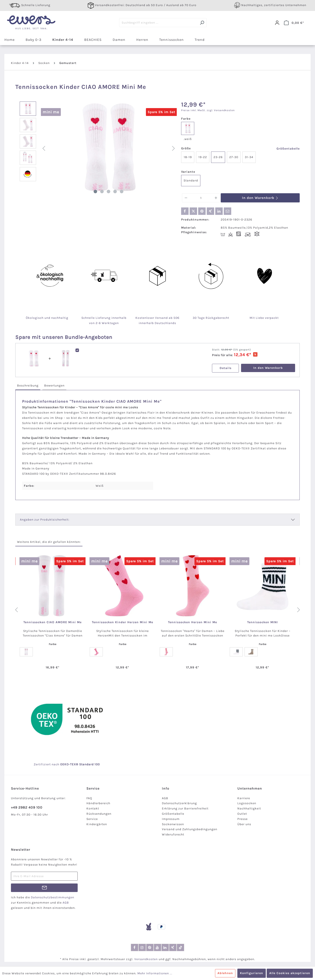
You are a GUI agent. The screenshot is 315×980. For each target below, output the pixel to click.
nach (60, 764)
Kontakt (93, 808)
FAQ (89, 798)
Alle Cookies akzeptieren (290, 973)
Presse (242, 819)
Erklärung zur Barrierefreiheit (185, 808)
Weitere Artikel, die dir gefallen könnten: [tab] (49, 542)
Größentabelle (288, 149)
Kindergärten (97, 824)
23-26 (218, 157)
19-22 (203, 157)
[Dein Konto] (277, 23)
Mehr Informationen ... (155, 973)
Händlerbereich (98, 803)
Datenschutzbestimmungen (52, 897)
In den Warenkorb (260, 198)
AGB (165, 798)
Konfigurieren (252, 973)
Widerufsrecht (173, 834)
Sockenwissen (173, 824)
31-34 (249, 157)
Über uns (244, 824)
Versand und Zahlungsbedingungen (190, 829)
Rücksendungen (99, 814)
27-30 (234, 157)
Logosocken (247, 803)
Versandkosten (146, 959)
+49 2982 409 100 (27, 807)
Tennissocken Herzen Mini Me (192, 622)
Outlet (242, 814)
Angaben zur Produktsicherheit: (45, 520)
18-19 (188, 157)
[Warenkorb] (294, 23)
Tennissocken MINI (262, 622)
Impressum (171, 819)
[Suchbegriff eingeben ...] (158, 23)
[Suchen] (202, 23)
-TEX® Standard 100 (84, 764)
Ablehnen (225, 973)
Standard (191, 180)
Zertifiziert (43, 764)
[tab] (28, 386)
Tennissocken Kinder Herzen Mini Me (122, 622)
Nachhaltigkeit (249, 808)
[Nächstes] (173, 149)
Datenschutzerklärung (179, 803)
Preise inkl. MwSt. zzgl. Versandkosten (208, 110)
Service (92, 819)
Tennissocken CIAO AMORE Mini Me (52, 622)
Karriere (244, 798)
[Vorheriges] (44, 149)
